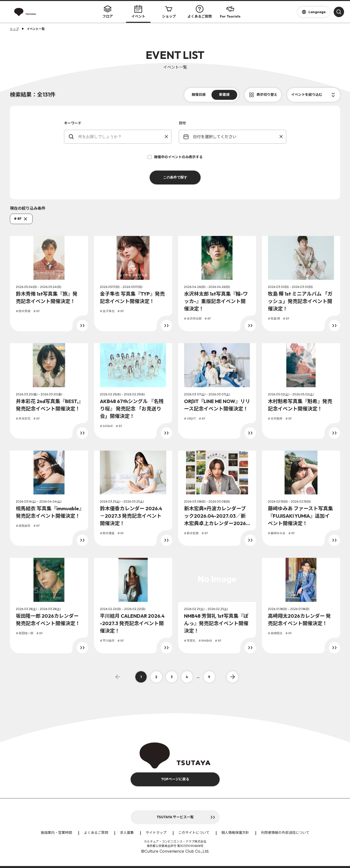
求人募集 (127, 833)
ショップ (169, 12)
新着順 (224, 95)
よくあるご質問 (200, 12)
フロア (108, 12)
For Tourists (230, 12)
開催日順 (199, 95)
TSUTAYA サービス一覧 (175, 817)
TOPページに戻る (175, 779)
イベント (138, 12)
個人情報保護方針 (235, 833)
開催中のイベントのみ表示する (175, 157)
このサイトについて (194, 833)
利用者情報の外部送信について (285, 833)
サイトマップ (156, 833)
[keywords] (121, 137)
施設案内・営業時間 (56, 833)
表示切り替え (267, 95)
